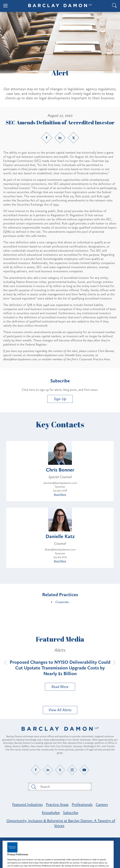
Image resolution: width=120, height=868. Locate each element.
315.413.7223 (60, 557)
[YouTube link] (84, 770)
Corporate (62, 602)
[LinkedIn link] (60, 138)
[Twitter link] (73, 138)
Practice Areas (57, 804)
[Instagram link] (72, 770)
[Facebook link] (47, 138)
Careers (102, 804)
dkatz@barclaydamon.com (60, 549)
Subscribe (71, 812)
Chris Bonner (60, 470)
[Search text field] (64, 787)
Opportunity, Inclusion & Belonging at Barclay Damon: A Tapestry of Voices (61, 823)
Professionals (82, 804)
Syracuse (60, 487)
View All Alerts (60, 710)
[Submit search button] (33, 787)
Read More (60, 495)
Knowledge (51, 812)
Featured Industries (27, 804)
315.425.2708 (60, 490)
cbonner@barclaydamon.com (60, 483)
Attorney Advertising (60, 843)
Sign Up (60, 399)
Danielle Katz (60, 536)
